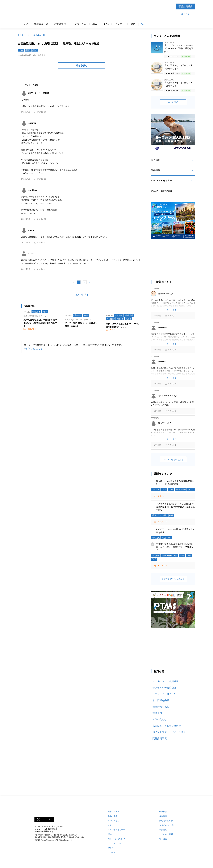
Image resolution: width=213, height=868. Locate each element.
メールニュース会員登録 (166, 681)
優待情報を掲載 (161, 707)
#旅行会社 (119, 315)
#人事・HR (167, 538)
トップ (24, 24)
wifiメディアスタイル (117, 839)
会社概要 (163, 812)
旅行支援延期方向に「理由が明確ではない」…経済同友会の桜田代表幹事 (40, 323)
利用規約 (163, 830)
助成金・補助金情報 (162, 191)
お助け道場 (60, 24)
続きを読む (82, 65)
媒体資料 (157, 713)
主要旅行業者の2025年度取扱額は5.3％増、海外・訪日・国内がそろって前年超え (175, 547)
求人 (95, 24)
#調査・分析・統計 (159, 515)
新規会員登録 (185, 6)
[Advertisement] (173, 261)
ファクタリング (115, 843)
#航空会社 (77, 315)
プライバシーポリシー (169, 825)
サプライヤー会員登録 (164, 688)
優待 (133, 24)
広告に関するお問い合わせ (167, 726)
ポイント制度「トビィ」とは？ (169, 732)
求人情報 (156, 160)
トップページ (24, 35)
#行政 (21, 50)
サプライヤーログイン (164, 694)
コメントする (82, 295)
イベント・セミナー (114, 24)
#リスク (191, 489)
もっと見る (173, 102)
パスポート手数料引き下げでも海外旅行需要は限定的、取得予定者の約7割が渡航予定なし (175, 507)
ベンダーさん (79, 24)
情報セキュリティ (167, 821)
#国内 (28, 50)
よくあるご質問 (166, 834)
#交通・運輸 (181, 489)
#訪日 (154, 559)
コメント (32, 329)
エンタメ (112, 853)
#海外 (86, 315)
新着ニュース (41, 24)
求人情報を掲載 (161, 700)
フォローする (47, 819)
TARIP (111, 848)
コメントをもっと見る (173, 459)
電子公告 (163, 839)
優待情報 (156, 170)
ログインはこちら (33, 349)
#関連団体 (36, 312)
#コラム (120, 319)
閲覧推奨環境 (160, 738)
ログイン (185, 14)
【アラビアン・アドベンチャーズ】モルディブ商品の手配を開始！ (179, 48)
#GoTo (35, 50)
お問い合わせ (160, 719)
